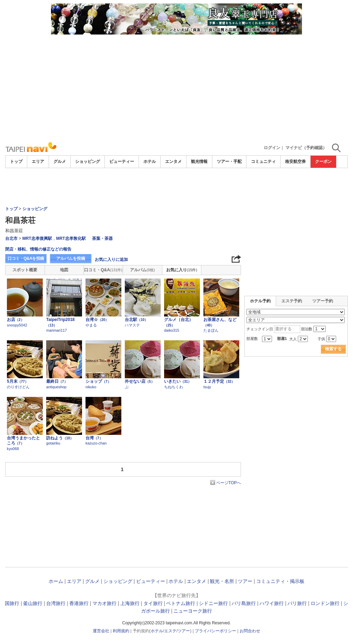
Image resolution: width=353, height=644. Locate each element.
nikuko (91, 387)
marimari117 (57, 330)
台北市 (11, 238)
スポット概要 (25, 270)
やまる (91, 325)
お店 (16, 320)
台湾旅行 (56, 603)
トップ (16, 162)
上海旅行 (130, 603)
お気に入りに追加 (111, 260)
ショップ (98, 381)
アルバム (142, 270)
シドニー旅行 (213, 603)
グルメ (60, 162)
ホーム (56, 581)
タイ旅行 (153, 603)
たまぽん (211, 330)
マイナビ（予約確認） (306, 148)
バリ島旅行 (244, 603)
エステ (170, 631)
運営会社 (101, 631)
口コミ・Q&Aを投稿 (26, 258)
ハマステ (132, 325)
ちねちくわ (174, 387)
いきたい (178, 381)
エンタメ (173, 162)
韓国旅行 (10, 603)
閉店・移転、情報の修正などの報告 (38, 249)
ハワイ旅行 (272, 603)
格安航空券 (295, 162)
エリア (38, 162)
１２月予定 (219, 381)
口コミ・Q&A (103, 270)
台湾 (94, 438)
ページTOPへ (229, 483)
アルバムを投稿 (71, 258)
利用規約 (121, 631)
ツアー (245, 581)
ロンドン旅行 (325, 603)
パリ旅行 (297, 603)
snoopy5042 (17, 325)
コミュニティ (263, 162)
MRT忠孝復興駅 (37, 238)
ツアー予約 (323, 301)
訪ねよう (60, 438)
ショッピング (88, 162)
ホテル (150, 162)
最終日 (57, 381)
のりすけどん (18, 387)
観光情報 (199, 162)
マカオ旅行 (104, 603)
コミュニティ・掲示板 (280, 581)
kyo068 (13, 449)
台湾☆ (97, 320)
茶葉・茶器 (102, 238)
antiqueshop (56, 387)
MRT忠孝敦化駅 (71, 238)
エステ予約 (292, 301)
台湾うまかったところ (23, 441)
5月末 (18, 381)
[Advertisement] (176, 86)
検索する (333, 349)
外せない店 (140, 381)
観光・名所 (222, 581)
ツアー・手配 (229, 162)
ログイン (272, 148)
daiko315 (172, 330)
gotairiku (53, 443)
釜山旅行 (33, 603)
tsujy (207, 387)
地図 (64, 270)
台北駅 (136, 320)
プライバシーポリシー (215, 631)
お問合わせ (250, 631)
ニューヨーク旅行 (193, 611)
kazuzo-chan (96, 443)
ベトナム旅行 (181, 603)
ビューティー (122, 162)
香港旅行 (79, 603)
